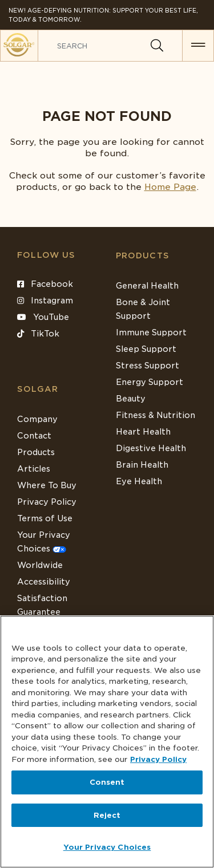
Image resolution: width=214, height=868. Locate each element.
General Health (147, 286)
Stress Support (148, 366)
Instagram (45, 301)
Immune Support (151, 332)
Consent (107, 782)
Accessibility (44, 582)
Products (143, 255)
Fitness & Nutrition (156, 415)
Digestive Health (151, 448)
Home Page (170, 187)
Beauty (131, 399)
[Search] (157, 46)
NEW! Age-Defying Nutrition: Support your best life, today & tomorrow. (103, 15)
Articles (34, 469)
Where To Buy (47, 485)
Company (37, 419)
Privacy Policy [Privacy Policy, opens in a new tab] (158, 759)
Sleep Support (146, 349)
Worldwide (40, 565)
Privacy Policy (47, 502)
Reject (107, 815)
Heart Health (143, 432)
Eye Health (139, 481)
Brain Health (142, 465)
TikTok (38, 334)
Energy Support (150, 382)
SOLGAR (38, 389)
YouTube (43, 317)
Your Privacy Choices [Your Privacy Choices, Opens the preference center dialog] (107, 847)
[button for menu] (198, 46)
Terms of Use (45, 518)
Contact (34, 436)
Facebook (45, 284)
